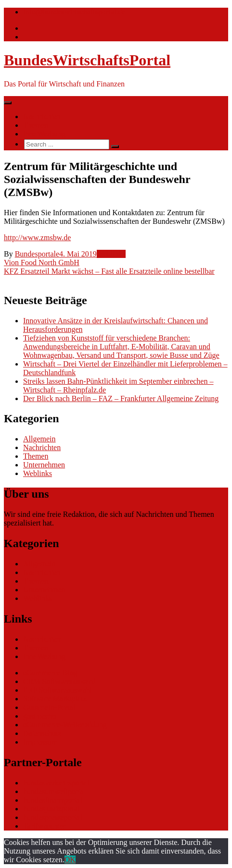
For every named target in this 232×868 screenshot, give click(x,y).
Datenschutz (42, 733)
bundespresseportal (53, 817)
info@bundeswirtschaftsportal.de (74, 12)
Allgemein (39, 439)
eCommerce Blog (50, 673)
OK (70, 860)
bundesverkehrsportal (56, 783)
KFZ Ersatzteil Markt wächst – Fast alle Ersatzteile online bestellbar (109, 271)
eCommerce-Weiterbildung (65, 725)
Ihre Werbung (44, 134)
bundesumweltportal (55, 791)
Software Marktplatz (55, 699)
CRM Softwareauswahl (59, 681)
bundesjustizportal (51, 809)
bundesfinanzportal (53, 800)
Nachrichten (42, 116)
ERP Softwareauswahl (58, 690)
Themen (36, 125)
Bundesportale (37, 254)
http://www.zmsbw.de (37, 238)
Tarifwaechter (45, 826)
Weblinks (111, 254)
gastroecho (40, 716)
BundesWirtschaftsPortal (87, 60)
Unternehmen (44, 465)
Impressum (40, 742)
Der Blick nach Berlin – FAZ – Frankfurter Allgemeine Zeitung (121, 398)
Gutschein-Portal (49, 707)
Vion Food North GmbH (42, 263)
